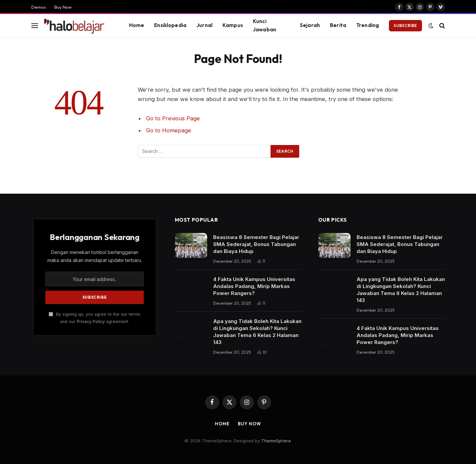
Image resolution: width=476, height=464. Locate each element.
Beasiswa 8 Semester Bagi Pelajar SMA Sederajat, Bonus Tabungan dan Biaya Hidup (256, 244)
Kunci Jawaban (265, 25)
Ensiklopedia (170, 25)
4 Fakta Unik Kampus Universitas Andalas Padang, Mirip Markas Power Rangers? (254, 286)
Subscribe (405, 25)
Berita (338, 25)
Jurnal (204, 25)
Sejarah (310, 25)
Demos (39, 7)
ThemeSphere (276, 441)
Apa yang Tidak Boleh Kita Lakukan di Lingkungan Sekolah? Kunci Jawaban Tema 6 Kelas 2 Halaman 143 (257, 332)
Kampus (233, 25)
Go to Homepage (169, 130)
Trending (368, 25)
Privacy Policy (91, 321)
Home (137, 25)
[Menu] (35, 25)
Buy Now (63, 7)
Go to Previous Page (173, 118)
